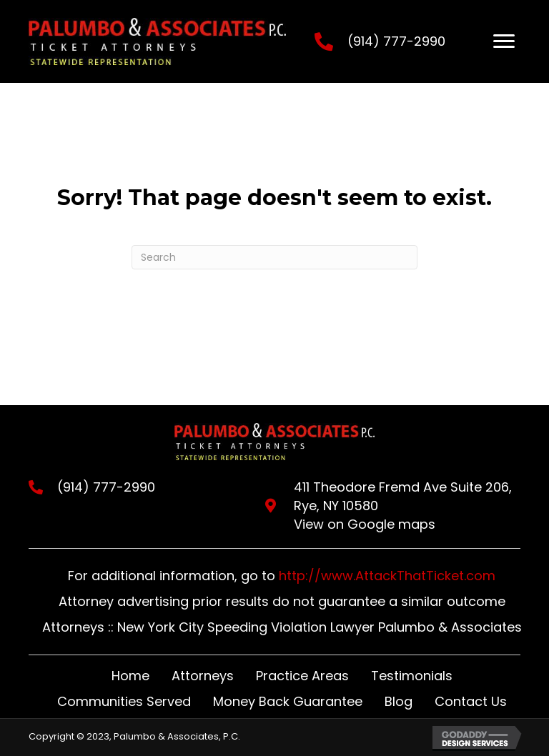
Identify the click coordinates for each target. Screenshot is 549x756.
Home (130, 676)
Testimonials (412, 676)
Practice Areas (302, 676)
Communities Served (124, 701)
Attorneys (203, 676)
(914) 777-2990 (396, 41)
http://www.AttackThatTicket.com (387, 576)
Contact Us (471, 701)
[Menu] (504, 41)
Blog (399, 701)
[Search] (274, 257)
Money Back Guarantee (288, 701)
